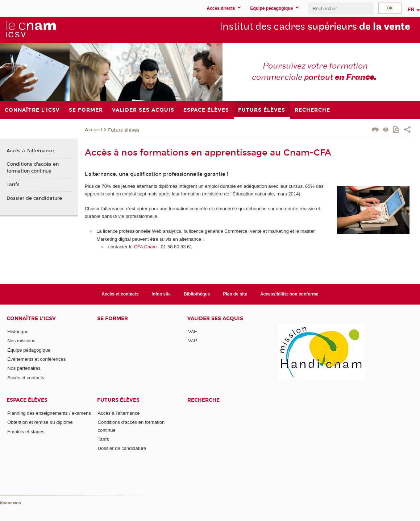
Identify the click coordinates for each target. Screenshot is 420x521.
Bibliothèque (197, 294)
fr (411, 9)
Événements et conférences (36, 359)
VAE (193, 332)
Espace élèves (27, 400)
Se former (113, 319)
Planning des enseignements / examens (49, 413)
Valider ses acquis (215, 319)
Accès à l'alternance (30, 151)
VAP (193, 341)
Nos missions (21, 341)
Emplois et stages (26, 432)
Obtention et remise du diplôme (40, 422)
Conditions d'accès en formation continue (33, 168)
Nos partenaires (24, 368)
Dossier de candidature (34, 198)
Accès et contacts (120, 294)
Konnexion (11, 503)
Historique (18, 332)
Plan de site (235, 294)
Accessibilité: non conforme (289, 294)
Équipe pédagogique (29, 350)
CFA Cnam (145, 247)
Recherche (203, 400)
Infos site (161, 294)
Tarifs (13, 185)
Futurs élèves (124, 130)
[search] (341, 9)
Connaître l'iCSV (31, 319)
